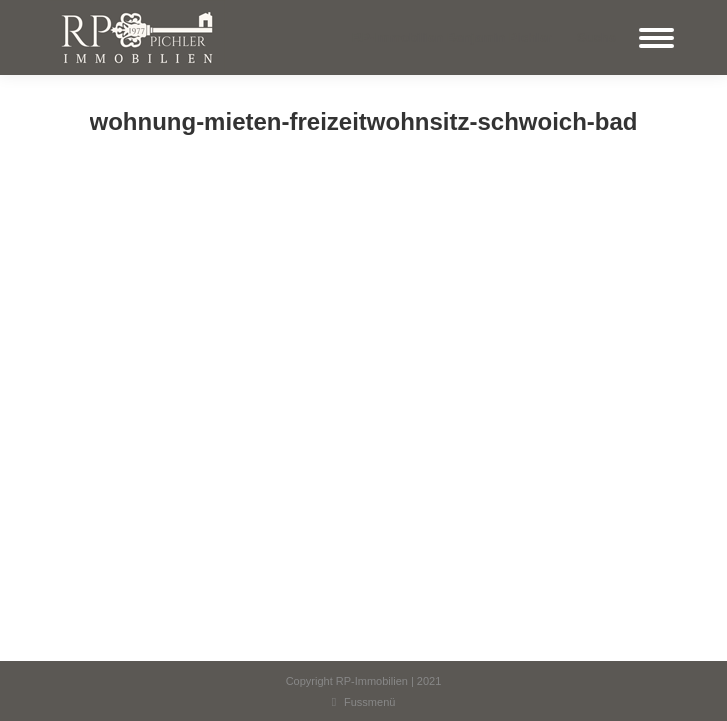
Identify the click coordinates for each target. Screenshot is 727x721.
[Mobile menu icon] (656, 38)
